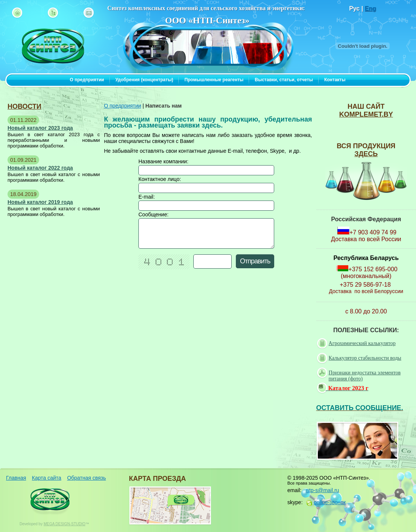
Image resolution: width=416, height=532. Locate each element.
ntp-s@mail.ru (323, 490)
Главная (16, 478)
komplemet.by (366, 114)
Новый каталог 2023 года (40, 128)
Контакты (335, 80)
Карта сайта (47, 478)
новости (24, 106)
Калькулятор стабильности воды (360, 358)
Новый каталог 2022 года (40, 168)
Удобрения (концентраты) (144, 80)
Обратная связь (86, 478)
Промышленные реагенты (214, 80)
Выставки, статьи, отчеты (284, 80)
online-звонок (330, 502)
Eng (370, 8)
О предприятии (87, 80)
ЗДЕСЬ (366, 154)
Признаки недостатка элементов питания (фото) (360, 375)
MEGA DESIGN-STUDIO (65, 524)
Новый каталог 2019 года (40, 202)
